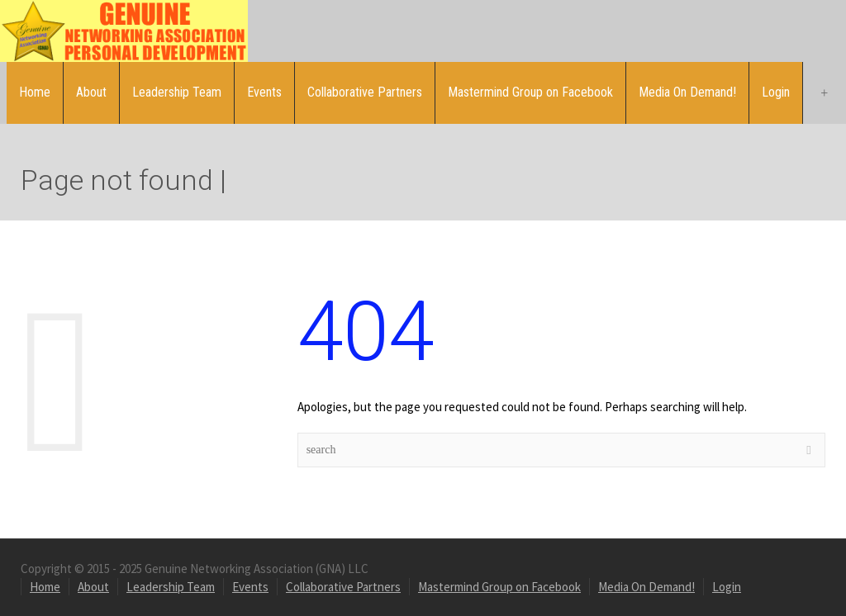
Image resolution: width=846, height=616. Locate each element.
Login (776, 92)
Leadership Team (177, 92)
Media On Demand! (687, 92)
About (91, 92)
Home (35, 92)
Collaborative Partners (365, 92)
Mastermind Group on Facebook (530, 92)
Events (264, 92)
